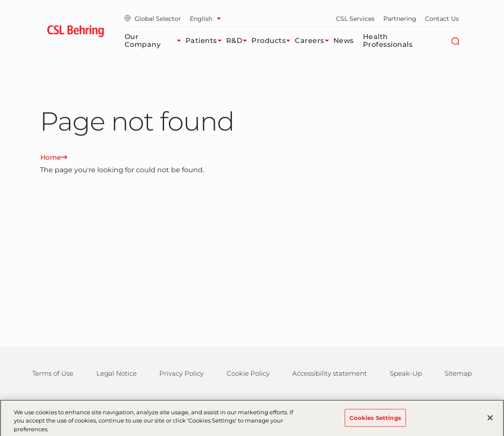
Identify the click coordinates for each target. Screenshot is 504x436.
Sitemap (458, 373)
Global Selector (153, 19)
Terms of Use (53, 373)
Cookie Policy (248, 373)
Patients (206, 41)
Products (273, 41)
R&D (239, 41)
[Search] (456, 41)
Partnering (400, 19)
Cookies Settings (375, 421)
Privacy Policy (181, 373)
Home (54, 157)
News (344, 41)
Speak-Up (406, 373)
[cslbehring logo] (76, 33)
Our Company (155, 41)
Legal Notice (117, 373)
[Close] (490, 421)
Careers (314, 41)
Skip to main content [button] (0, 0)
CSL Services (355, 19)
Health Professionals (388, 41)
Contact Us (442, 19)
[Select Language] (208, 19)
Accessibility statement (329, 373)
